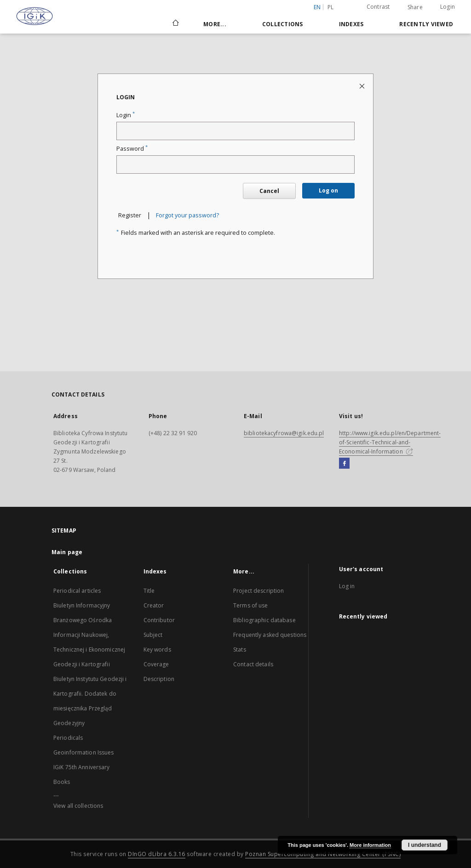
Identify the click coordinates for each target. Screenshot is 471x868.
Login (448, 7)
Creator (154, 605)
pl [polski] (331, 7)
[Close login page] (363, 86)
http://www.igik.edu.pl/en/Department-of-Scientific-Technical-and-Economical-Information (390, 442)
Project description (258, 591)
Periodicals (68, 738)
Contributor (159, 620)
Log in (347, 586)
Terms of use (250, 605)
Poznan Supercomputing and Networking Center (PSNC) (323, 854)
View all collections (78, 806)
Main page (67, 552)
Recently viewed (426, 24)
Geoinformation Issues (84, 752)
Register (130, 215)
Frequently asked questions (270, 635)
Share (415, 7)
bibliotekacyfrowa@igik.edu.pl (284, 433)
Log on (328, 190)
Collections (283, 24)
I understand (425, 845)
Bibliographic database (264, 620)
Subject (153, 635)
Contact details (253, 664)
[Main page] (175, 24)
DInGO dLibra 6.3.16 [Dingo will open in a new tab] (157, 854)
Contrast (378, 7)
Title (149, 591)
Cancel (269, 191)
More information (370, 845)
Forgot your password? (187, 215)
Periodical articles (77, 591)
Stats (240, 650)
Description (159, 679)
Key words (157, 650)
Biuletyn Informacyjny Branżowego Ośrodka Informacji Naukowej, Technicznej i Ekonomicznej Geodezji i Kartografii (89, 635)
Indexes (351, 24)
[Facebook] (344, 464)
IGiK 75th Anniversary (82, 767)
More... (215, 24)
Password (132, 149)
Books (62, 782)
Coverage (156, 664)
